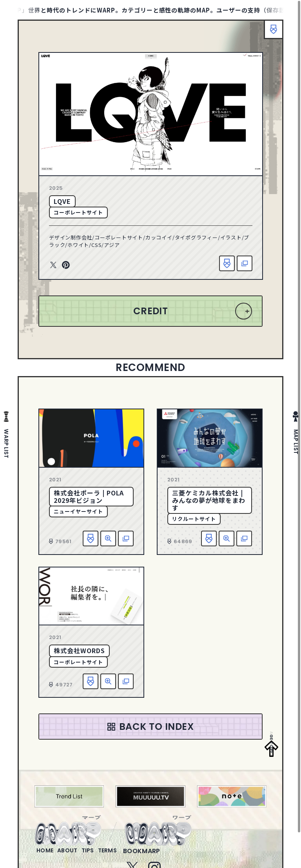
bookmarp (168, 856)
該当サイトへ (245, 263)
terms (130, 856)
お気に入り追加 (227, 263)
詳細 (108, 538)
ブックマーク (270, 33)
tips (104, 856)
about (77, 856)
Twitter (53, 265)
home (48, 856)
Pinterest (66, 265)
